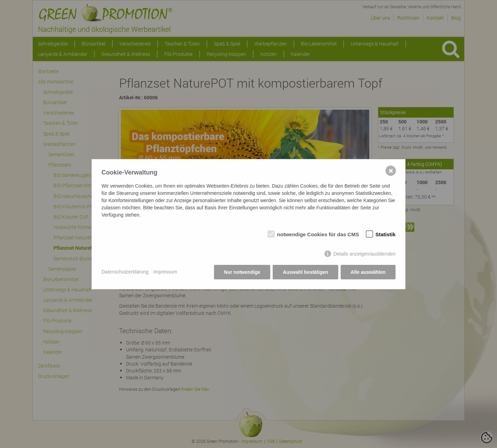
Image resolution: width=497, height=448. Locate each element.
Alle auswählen (368, 272)
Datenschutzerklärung (125, 272)
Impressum (165, 272)
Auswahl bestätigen (305, 272)
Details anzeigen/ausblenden (364, 254)
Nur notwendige (242, 272)
